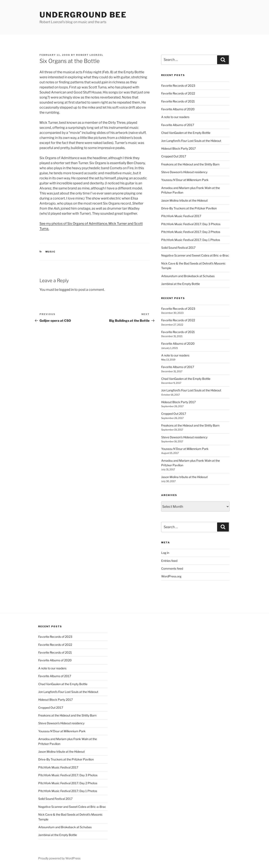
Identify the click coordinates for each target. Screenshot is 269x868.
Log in (165, 553)
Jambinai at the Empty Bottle (181, 284)
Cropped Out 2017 (174, 156)
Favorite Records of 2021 (178, 101)
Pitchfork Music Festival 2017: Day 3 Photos (191, 224)
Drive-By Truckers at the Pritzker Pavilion (189, 208)
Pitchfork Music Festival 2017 (181, 216)
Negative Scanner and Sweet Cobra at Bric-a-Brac (195, 255)
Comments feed (172, 568)
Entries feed (169, 561)
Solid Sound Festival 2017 (178, 248)
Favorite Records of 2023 (178, 86)
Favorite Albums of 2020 (178, 109)
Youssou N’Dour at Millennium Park (185, 180)
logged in (67, 290)
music (51, 252)
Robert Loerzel (90, 55)
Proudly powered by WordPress (59, 858)
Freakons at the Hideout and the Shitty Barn (190, 164)
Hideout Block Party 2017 (178, 148)
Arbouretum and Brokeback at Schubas (188, 276)
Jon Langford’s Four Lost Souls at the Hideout (191, 141)
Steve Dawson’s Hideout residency (184, 172)
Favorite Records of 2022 (178, 93)
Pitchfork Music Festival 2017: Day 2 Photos (191, 232)
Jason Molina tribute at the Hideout (184, 200)
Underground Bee (83, 15)
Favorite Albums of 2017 (178, 125)
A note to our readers (175, 117)
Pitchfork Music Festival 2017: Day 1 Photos (191, 240)
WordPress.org (171, 576)
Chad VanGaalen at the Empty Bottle (186, 133)
